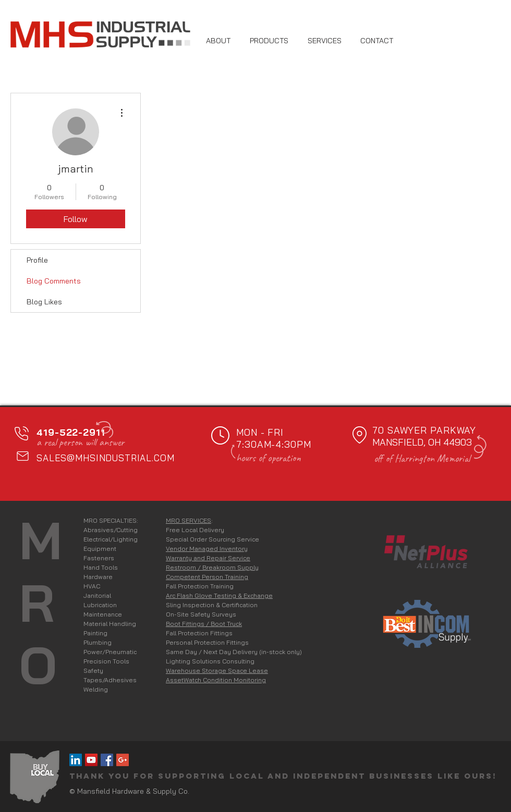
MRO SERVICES (188, 520)
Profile (37, 260)
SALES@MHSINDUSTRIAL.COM (106, 458)
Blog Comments (54, 281)
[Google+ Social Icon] (123, 760)
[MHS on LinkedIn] (76, 760)
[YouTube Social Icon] (91, 760)
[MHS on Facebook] (107, 760)
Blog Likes (44, 302)
